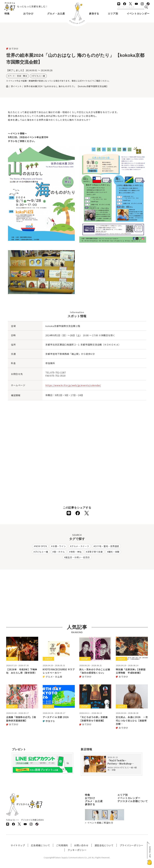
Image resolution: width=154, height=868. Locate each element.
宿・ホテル (59, 552)
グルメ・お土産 (56, 14)
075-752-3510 (58, 376)
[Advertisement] (77, 39)
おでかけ (28, 14)
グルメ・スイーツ (80, 546)
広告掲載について (40, 845)
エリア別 (113, 14)
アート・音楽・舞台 (18, 76)
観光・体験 (114, 552)
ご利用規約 (62, 845)
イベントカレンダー (138, 14)
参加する (94, 14)
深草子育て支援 (95, 552)
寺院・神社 (76, 552)
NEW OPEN (41, 546)
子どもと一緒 (39, 76)
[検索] (146, 7)
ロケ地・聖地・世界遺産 (107, 546)
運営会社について (104, 845)
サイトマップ (18, 845)
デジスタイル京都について (133, 801)
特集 (7, 14)
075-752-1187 (58, 372)
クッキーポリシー (77, 850)
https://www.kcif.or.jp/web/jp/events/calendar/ (73, 385)
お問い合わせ (81, 845)
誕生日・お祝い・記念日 (78, 557)
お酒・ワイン (59, 546)
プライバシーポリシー (132, 845)
